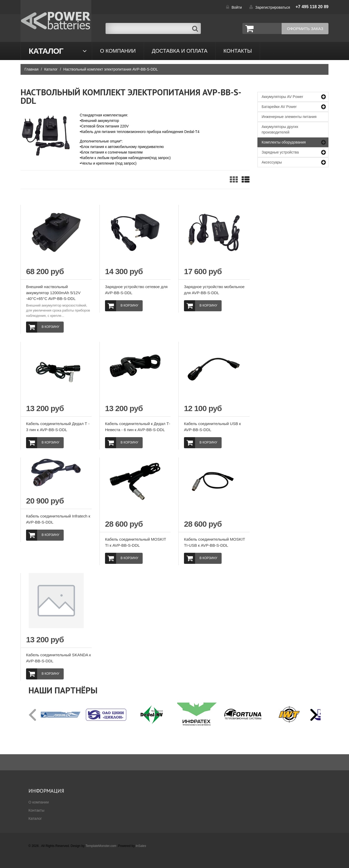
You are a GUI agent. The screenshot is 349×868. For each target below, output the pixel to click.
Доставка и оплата (180, 51)
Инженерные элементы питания (289, 117)
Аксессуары (272, 162)
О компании (118, 51)
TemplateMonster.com (101, 846)
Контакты (36, 810)
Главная (31, 69)
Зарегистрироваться (273, 7)
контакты (238, 51)
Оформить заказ (305, 29)
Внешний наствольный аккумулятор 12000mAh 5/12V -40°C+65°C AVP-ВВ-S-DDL (53, 293)
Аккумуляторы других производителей (280, 129)
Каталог (46, 51)
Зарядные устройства (280, 152)
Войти (237, 7)
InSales (141, 846)
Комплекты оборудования (284, 142)
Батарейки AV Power (279, 107)
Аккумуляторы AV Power (282, 97)
